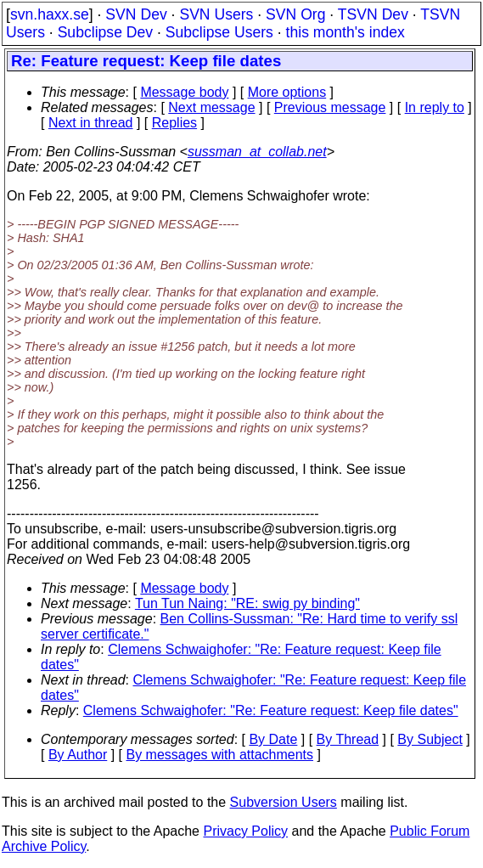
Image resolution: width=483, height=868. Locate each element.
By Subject (430, 739)
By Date (273, 739)
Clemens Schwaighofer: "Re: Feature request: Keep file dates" (271, 710)
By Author (78, 755)
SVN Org (295, 14)
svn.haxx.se (50, 14)
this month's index (345, 32)
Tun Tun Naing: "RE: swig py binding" (247, 603)
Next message (211, 107)
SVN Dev (136, 14)
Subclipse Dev (105, 32)
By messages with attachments (220, 755)
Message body (184, 92)
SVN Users (216, 14)
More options (287, 92)
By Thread (348, 739)
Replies (174, 123)
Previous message (330, 107)
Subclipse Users (219, 32)
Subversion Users (284, 802)
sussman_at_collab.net (257, 152)
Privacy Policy (245, 831)
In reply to (435, 107)
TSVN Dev (373, 14)
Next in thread (91, 123)
